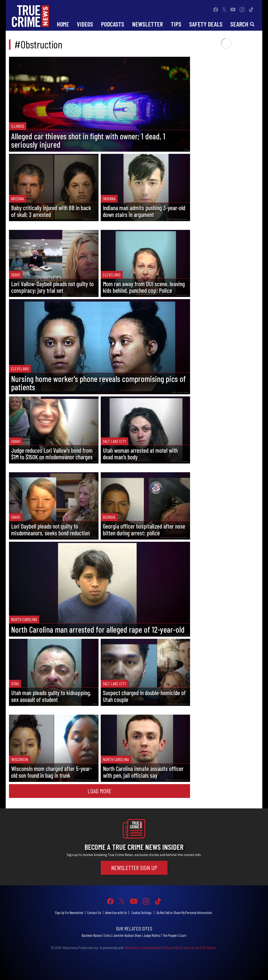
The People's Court (174, 935)
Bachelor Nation (92, 935)
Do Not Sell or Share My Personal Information (184, 913)
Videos (85, 24)
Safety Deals (206, 24)
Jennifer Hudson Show (127, 935)
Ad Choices (209, 948)
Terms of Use (191, 948)
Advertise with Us (116, 913)
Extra (108, 935)
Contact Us (94, 913)
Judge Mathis (152, 935)
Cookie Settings (141, 913)
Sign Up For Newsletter (69, 913)
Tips (176, 24)
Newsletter (147, 24)
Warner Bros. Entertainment (142, 948)
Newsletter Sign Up (134, 868)
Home (63, 24)
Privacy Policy (172, 948)
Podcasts (113, 24)
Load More (100, 791)
